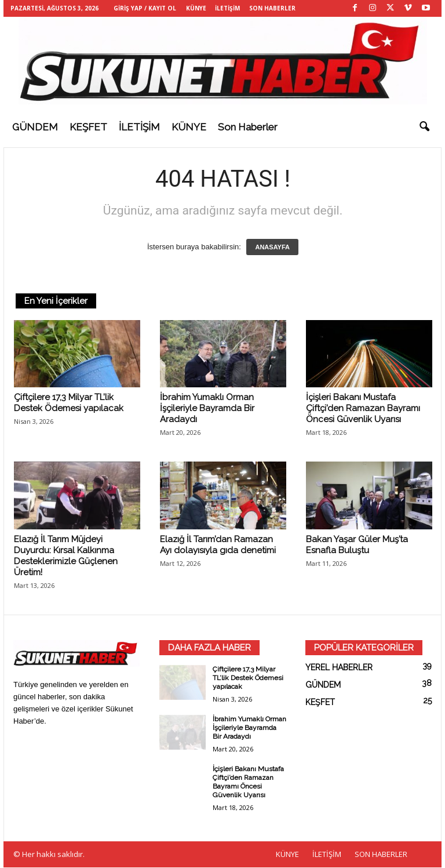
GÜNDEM (35, 127)
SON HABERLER (272, 8)
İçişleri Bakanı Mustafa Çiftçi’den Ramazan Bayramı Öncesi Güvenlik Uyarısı (363, 409)
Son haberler (248, 127)
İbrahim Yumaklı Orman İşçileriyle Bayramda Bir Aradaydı (207, 409)
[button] (424, 127)
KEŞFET (88, 127)
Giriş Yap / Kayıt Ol (145, 8)
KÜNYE (196, 8)
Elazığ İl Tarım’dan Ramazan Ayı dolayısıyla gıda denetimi (218, 545)
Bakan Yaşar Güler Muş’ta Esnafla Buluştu (357, 545)
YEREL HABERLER (339, 668)
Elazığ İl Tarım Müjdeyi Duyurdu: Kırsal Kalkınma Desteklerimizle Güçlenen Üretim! (66, 556)
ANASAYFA (272, 248)
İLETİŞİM (227, 8)
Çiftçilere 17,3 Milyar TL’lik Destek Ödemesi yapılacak (69, 403)
